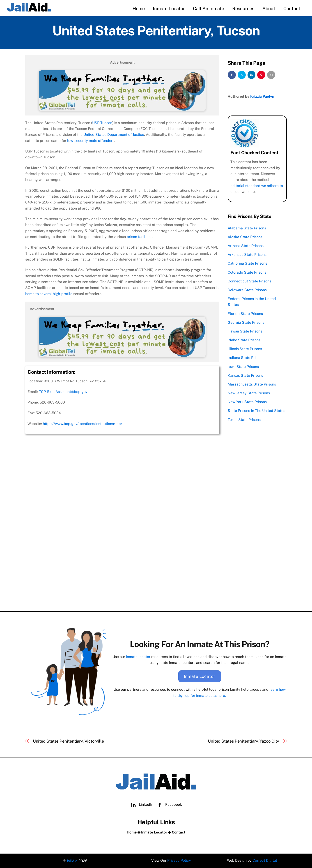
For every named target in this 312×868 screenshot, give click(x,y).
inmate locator (138, 656)
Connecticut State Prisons (249, 281)
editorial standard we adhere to (257, 185)
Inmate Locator (169, 9)
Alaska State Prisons (245, 237)
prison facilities (140, 237)
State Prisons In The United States (256, 410)
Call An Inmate (209, 9)
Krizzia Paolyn (262, 96)
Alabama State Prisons (247, 228)
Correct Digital (265, 860)
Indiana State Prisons (245, 357)
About (269, 9)
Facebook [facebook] (169, 804)
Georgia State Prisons (246, 322)
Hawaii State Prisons (245, 331)
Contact (292, 9)
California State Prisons (247, 263)
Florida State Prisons (245, 313)
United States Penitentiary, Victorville (68, 740)
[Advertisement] (122, 573)
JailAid (72, 860)
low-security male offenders (91, 140)
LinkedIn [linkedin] (141, 804)
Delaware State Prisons (247, 290)
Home (139, 9)
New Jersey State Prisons (249, 393)
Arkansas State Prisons (247, 254)
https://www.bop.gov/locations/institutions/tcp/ (83, 424)
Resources (243, 9)
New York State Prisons (247, 402)
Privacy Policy (179, 860)
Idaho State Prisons (244, 340)
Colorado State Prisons (247, 272)
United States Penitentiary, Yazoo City (244, 740)
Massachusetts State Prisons (252, 384)
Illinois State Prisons (245, 349)
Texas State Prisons (244, 419)
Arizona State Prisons (246, 245)
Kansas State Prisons (245, 375)
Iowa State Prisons (243, 366)
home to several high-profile (49, 294)
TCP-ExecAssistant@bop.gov (63, 391)
